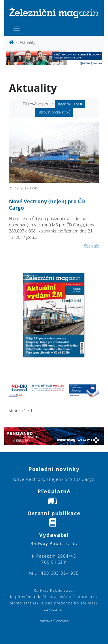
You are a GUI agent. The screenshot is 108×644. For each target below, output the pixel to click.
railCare (70, 104)
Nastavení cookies (54, 621)
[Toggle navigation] (17, 28)
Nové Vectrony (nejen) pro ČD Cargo (47, 204)
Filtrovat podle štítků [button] (54, 112)
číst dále (91, 246)
